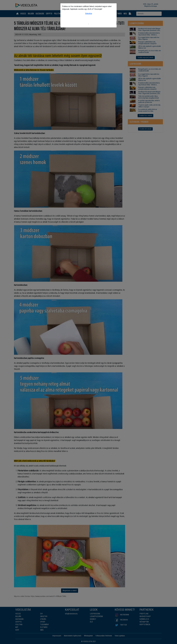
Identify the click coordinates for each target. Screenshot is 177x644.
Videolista (89, 13)
